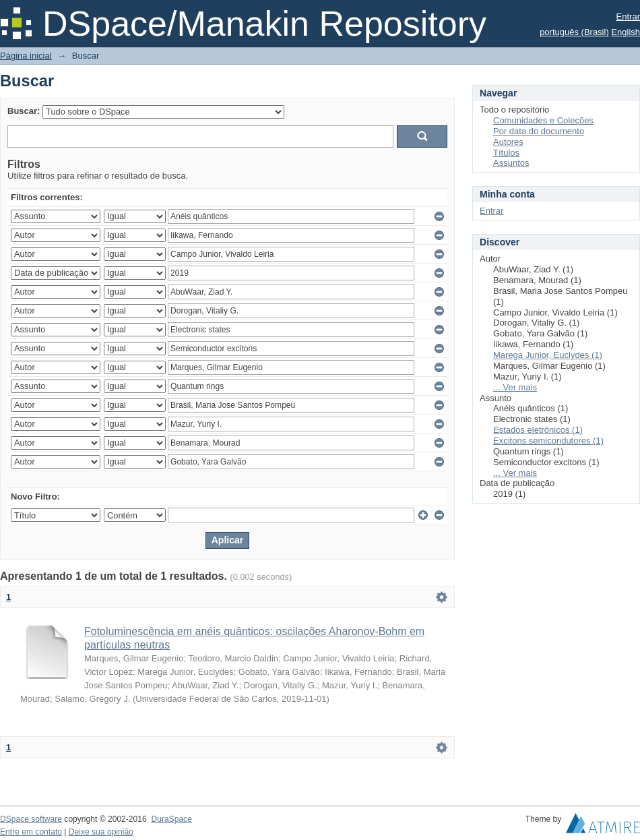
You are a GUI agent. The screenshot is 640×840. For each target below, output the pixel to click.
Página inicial (26, 56)
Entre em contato (31, 832)
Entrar (628, 17)
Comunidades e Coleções (543, 120)
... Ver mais (515, 387)
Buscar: (24, 111)
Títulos (506, 153)
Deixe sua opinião (101, 832)
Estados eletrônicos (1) (538, 430)
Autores (508, 142)
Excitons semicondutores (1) (548, 441)
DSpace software (31, 819)
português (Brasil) (574, 32)
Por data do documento (539, 131)
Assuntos (511, 163)
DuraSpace (171, 819)
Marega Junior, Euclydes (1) (548, 355)
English (626, 32)
